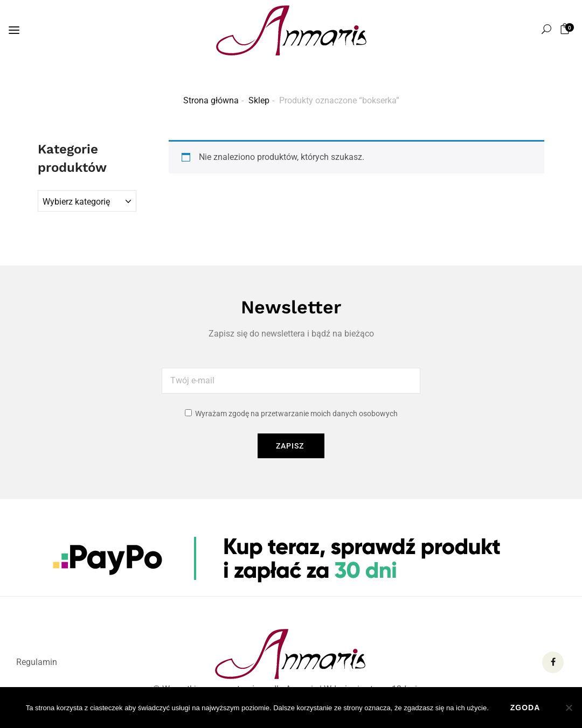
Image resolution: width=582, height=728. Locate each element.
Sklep (259, 100)
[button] (567, 29)
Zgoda (525, 708)
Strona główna (211, 100)
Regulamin (37, 662)
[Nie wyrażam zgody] (569, 708)
